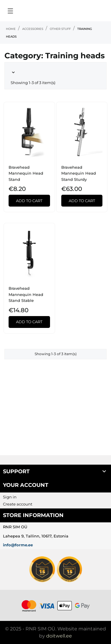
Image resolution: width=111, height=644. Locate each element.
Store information (33, 515)
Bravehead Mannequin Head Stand (26, 173)
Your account (26, 485)
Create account (18, 504)
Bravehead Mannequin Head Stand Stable (26, 294)
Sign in (10, 497)
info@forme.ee (18, 545)
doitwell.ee (59, 636)
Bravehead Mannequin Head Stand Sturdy (79, 173)
